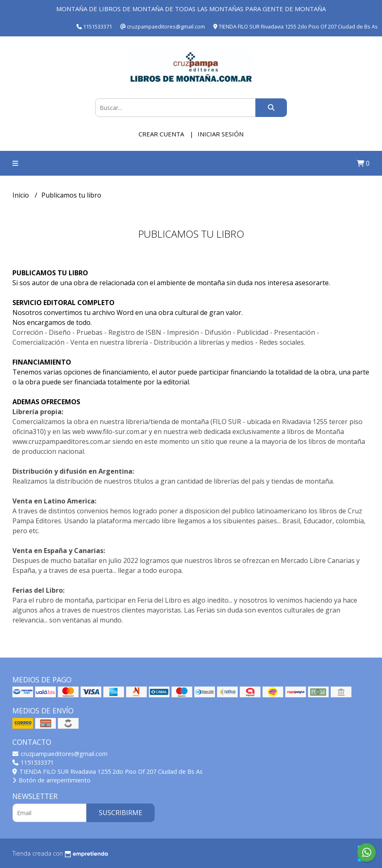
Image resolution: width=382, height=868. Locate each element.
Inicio (21, 195)
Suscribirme (121, 813)
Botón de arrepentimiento (51, 780)
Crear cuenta (161, 134)
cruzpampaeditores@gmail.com (60, 754)
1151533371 (33, 762)
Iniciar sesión (221, 134)
